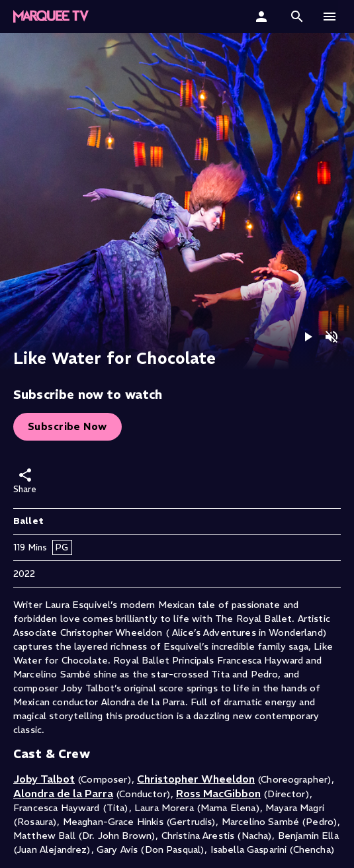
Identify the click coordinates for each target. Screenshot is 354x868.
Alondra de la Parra (63, 793)
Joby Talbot (44, 779)
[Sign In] (263, 17)
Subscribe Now (67, 426)
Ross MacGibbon (218, 793)
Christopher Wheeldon (196, 779)
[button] (51, 17)
